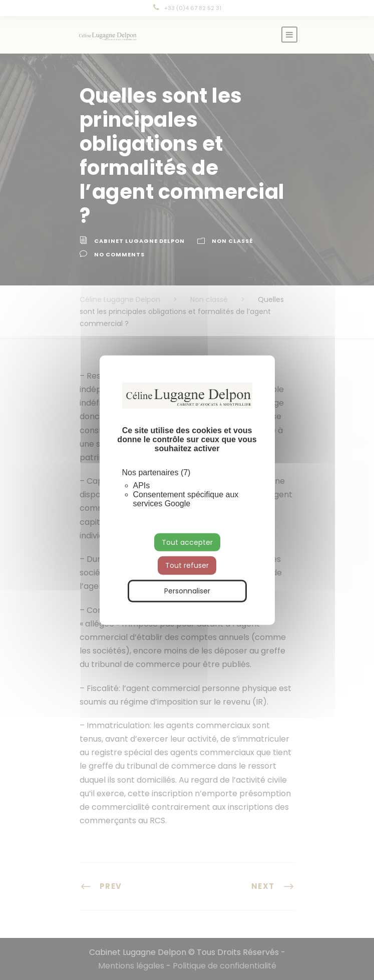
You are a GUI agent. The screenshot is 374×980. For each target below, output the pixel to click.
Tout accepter (187, 542)
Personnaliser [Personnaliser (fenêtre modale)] (187, 591)
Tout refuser (187, 565)
